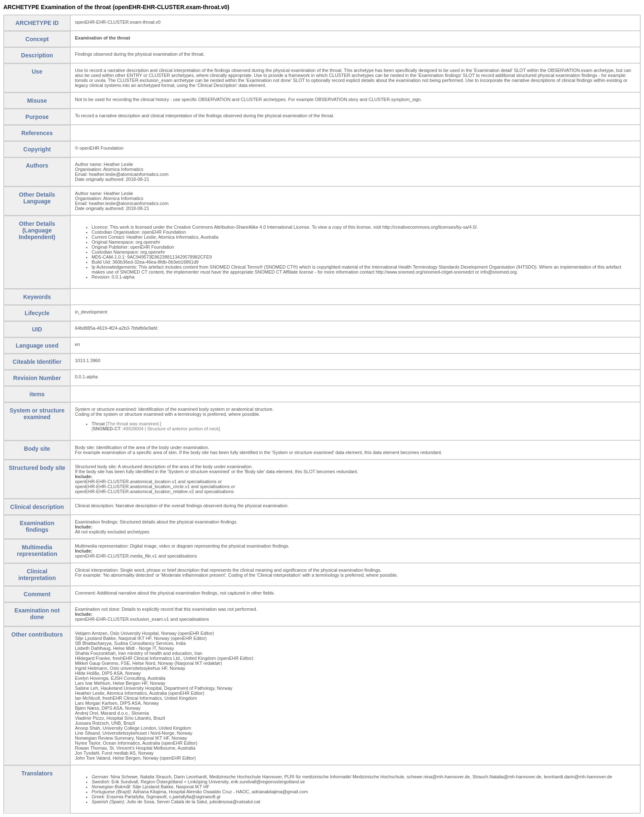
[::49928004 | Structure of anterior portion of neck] (156, 429)
